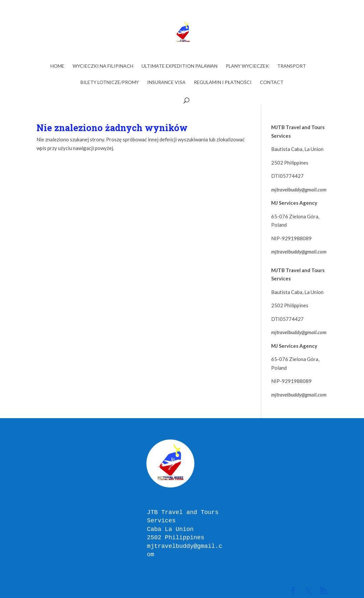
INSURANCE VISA (166, 82)
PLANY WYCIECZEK (247, 66)
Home (57, 66)
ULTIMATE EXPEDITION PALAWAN (180, 66)
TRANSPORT (292, 66)
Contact (272, 82)
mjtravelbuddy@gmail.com (299, 189)
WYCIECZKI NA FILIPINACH (103, 66)
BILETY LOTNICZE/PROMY (110, 82)
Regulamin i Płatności (223, 82)
